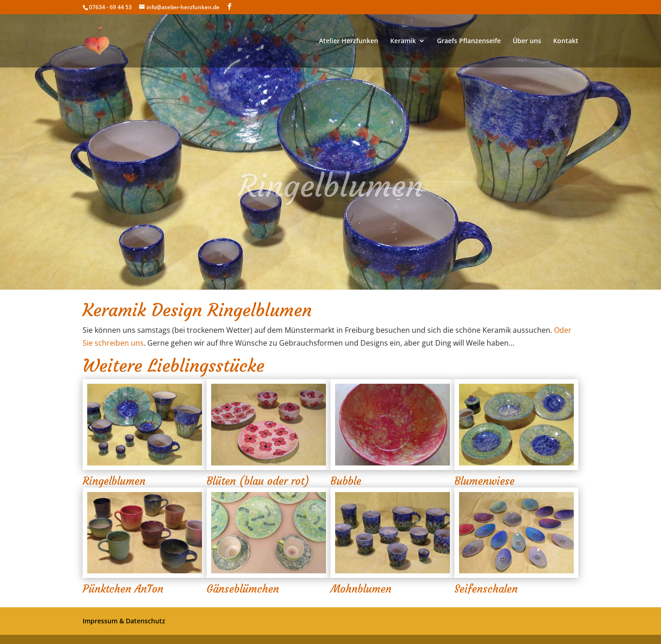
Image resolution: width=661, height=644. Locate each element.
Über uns (527, 41)
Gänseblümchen (243, 589)
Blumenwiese (485, 481)
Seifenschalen (486, 589)
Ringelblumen (114, 481)
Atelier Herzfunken (349, 41)
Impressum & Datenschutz (124, 621)
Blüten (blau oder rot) (258, 481)
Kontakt (566, 41)
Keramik (403, 41)
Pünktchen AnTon (123, 589)
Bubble (346, 481)
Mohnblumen (361, 589)
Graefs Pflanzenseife (469, 41)
